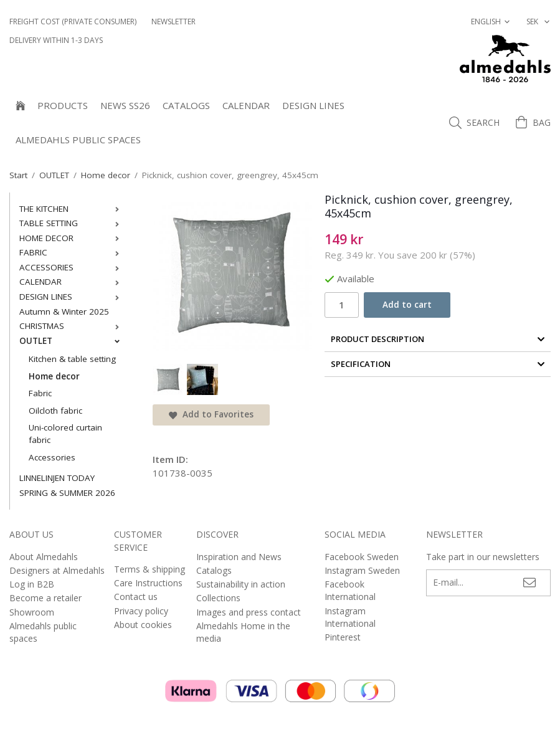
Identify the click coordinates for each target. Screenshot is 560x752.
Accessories (52, 457)
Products (63, 105)
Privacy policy (141, 611)
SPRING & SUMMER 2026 (67, 493)
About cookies (143, 625)
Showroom (32, 612)
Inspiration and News (239, 557)
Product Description (438, 339)
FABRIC (72, 252)
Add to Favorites (211, 414)
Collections (218, 598)
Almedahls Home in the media (243, 632)
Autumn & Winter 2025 (64, 312)
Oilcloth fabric (55, 411)
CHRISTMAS (72, 326)
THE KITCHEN (72, 209)
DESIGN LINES (313, 105)
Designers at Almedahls (57, 570)
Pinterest (343, 637)
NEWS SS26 (125, 105)
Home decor (54, 376)
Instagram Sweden (362, 570)
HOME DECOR (72, 238)
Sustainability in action (241, 584)
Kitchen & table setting (72, 359)
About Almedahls (44, 557)
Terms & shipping (149, 569)
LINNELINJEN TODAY (57, 478)
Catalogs (186, 105)
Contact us (136, 597)
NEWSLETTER (173, 21)
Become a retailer (45, 598)
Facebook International (350, 590)
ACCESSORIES (72, 267)
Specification (438, 364)
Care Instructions (148, 583)
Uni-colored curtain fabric (65, 434)
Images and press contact (249, 612)
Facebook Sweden (362, 557)
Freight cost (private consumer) (73, 21)
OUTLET (72, 341)
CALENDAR (246, 105)
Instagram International (350, 617)
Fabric (40, 393)
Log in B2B (32, 584)
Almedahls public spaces (78, 140)
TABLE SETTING (72, 223)
